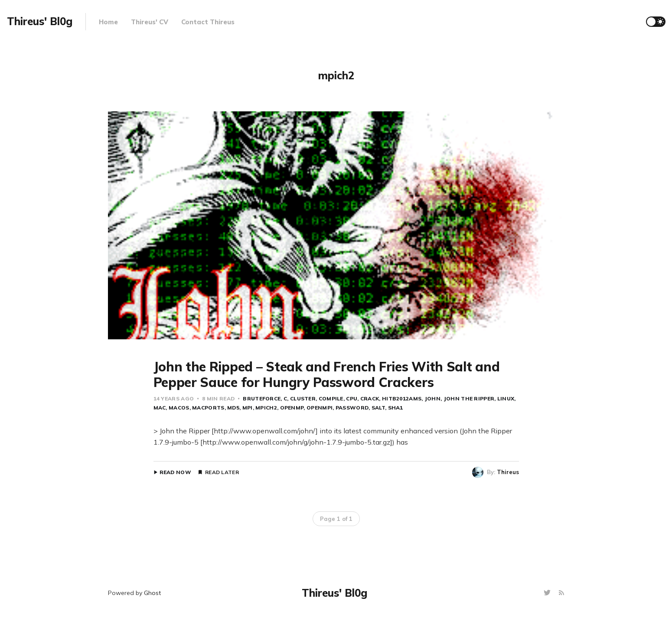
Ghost (152, 593)
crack (370, 398)
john (432, 398)
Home (108, 22)
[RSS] (561, 593)
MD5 (233, 408)
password (352, 408)
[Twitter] (548, 593)
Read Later (222, 472)
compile (331, 398)
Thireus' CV (150, 22)
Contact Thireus (208, 22)
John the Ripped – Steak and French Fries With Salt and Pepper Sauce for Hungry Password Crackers (327, 374)
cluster (303, 398)
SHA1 (396, 408)
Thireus (508, 472)
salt (378, 408)
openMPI (320, 408)
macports (208, 408)
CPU (352, 398)
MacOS (179, 408)
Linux (506, 398)
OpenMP (292, 408)
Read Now (175, 472)
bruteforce (262, 398)
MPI (248, 408)
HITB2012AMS (402, 398)
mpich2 (266, 408)
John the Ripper (469, 398)
